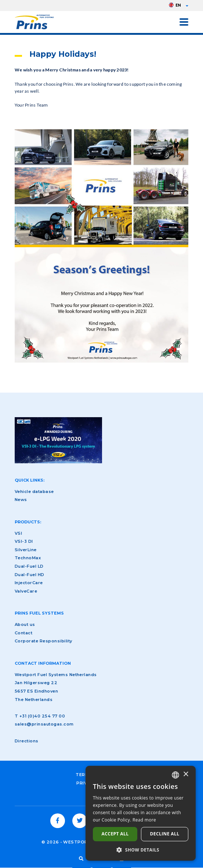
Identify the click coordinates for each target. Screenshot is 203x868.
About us (25, 624)
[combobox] (175, 775)
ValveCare (26, 591)
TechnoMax (28, 558)
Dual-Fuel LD (29, 566)
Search (81, 859)
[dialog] (141, 813)
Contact (23, 633)
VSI (18, 533)
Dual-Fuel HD (30, 575)
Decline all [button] (165, 834)
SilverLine (26, 550)
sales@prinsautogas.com (44, 724)
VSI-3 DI (24, 541)
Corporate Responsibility (43, 641)
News (21, 500)
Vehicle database (34, 492)
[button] (141, 850)
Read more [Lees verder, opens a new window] (144, 820)
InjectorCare (29, 583)
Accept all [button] (115, 834)
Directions (27, 741)
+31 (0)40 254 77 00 (42, 716)
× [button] (186, 774)
